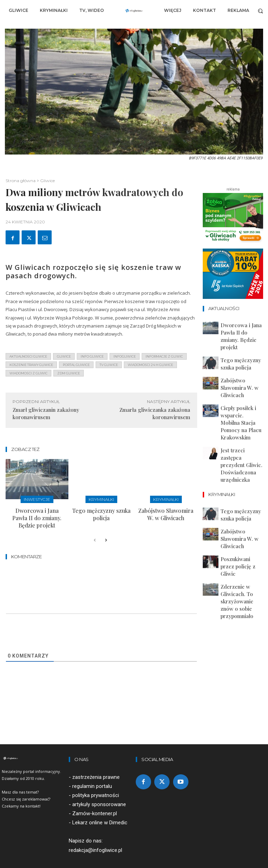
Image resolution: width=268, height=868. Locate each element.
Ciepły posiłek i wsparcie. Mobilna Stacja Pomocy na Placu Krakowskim (241, 383)
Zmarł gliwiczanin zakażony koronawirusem (46, 413)
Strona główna (21, 181)
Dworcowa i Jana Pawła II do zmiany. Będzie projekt (37, 511)
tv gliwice (109, 365)
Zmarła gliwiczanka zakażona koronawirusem (155, 413)
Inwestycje (37, 499)
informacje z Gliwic (164, 356)
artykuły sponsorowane (99, 792)
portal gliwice (76, 365)
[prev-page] (95, 528)
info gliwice (92, 356)
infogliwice (125, 356)
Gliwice (47, 181)
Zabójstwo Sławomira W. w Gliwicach (166, 511)
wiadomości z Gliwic (28, 373)
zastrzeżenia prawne (96, 765)
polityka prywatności (96, 783)
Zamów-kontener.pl (95, 801)
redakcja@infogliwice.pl (95, 838)
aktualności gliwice (28, 356)
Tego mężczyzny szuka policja (101, 508)
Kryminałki (101, 499)
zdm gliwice (69, 373)
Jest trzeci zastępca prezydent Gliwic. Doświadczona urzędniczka (236, 406)
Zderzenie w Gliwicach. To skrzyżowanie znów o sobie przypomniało (241, 502)
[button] (260, 11)
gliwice (64, 356)
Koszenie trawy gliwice (31, 365)
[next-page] (106, 528)
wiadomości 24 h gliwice (150, 365)
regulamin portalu (92, 774)
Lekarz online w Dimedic (100, 810)
